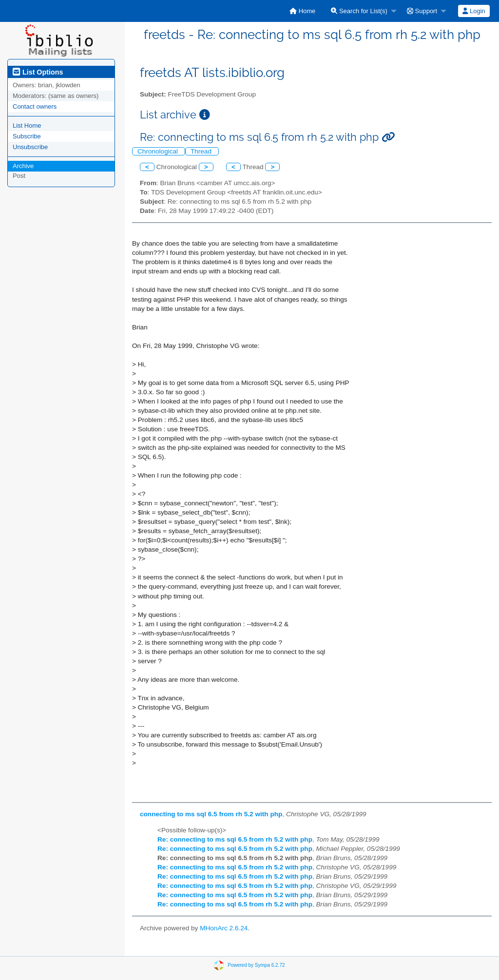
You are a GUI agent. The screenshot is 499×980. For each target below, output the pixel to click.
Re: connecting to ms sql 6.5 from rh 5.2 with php (235, 839)
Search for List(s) (359, 11)
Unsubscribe (30, 147)
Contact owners (35, 106)
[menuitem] (302, 11)
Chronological (159, 151)
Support (422, 11)
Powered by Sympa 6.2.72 (256, 965)
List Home (27, 125)
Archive (23, 166)
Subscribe (27, 136)
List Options (38, 72)
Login (474, 11)
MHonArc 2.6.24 (224, 928)
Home (302, 11)
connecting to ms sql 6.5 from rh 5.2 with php (211, 814)
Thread (202, 151)
